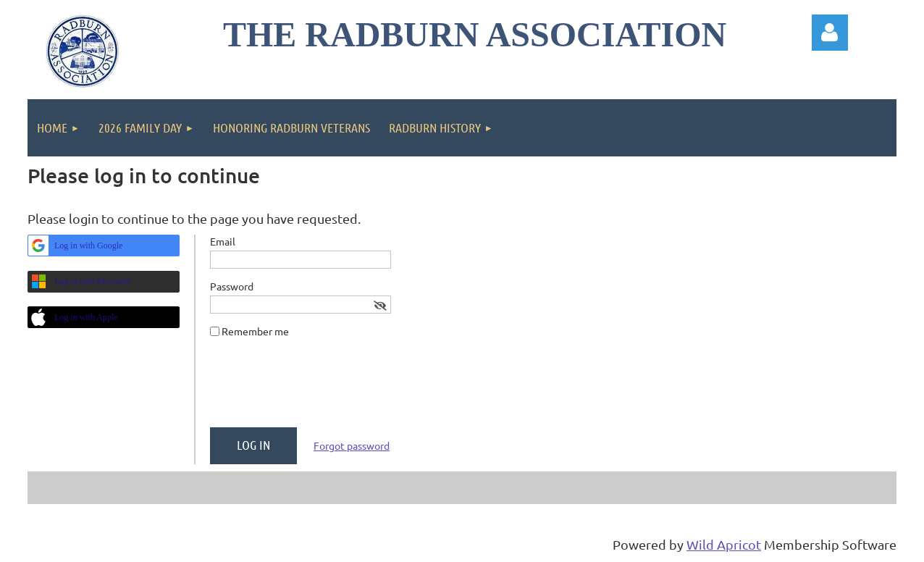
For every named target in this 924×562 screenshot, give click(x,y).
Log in (830, 33)
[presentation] (320, 388)
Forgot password (352, 445)
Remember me (255, 331)
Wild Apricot (724, 544)
